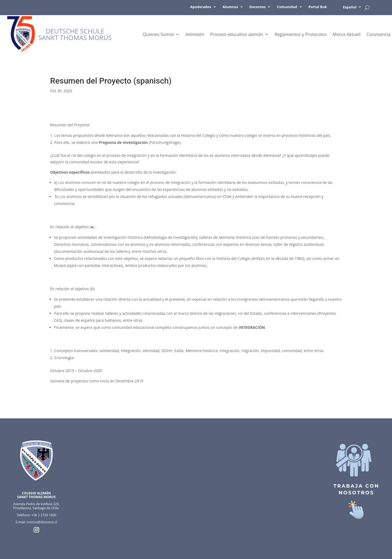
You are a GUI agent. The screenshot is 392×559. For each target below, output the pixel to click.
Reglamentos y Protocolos (301, 35)
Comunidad (287, 7)
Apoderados (201, 7)
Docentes (257, 7)
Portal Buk (318, 7)
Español (350, 7)
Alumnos (230, 7)
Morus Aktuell (346, 35)
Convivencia (379, 35)
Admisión (195, 35)
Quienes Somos (158, 35)
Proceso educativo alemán (237, 35)
